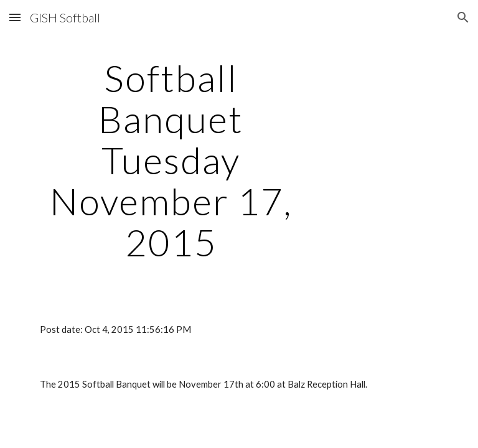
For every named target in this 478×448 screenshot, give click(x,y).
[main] (171, 160)
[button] (15, 17)
